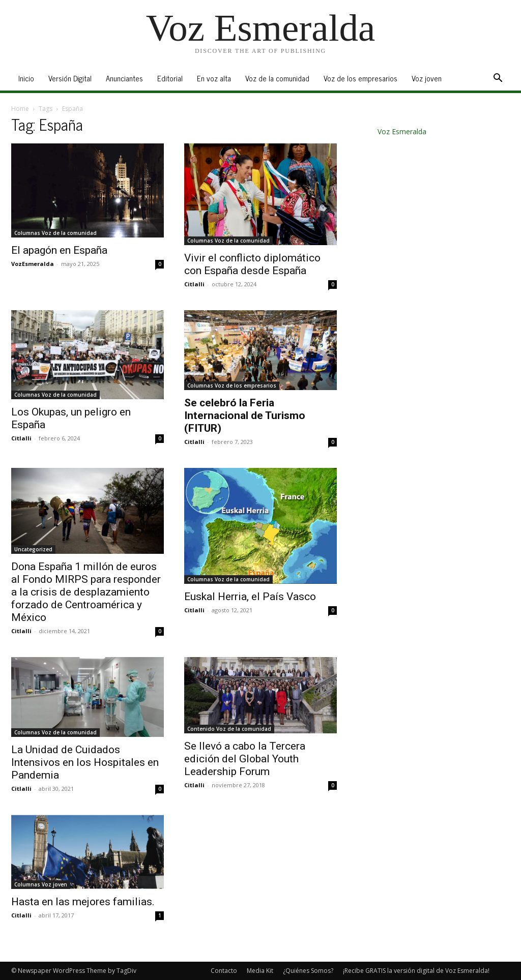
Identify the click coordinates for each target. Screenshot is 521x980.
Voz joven (427, 78)
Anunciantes (124, 78)
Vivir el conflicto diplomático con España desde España (252, 264)
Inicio (26, 78)
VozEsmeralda (33, 264)
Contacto (224, 971)
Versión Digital (70, 78)
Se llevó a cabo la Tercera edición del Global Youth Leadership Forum (245, 759)
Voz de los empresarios (360, 78)
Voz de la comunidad (277, 78)
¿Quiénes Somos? (308, 971)
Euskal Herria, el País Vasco (250, 597)
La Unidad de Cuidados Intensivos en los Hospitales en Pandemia (85, 762)
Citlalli (194, 284)
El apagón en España (59, 250)
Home (20, 109)
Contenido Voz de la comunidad (229, 729)
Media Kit (260, 971)
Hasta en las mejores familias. (83, 902)
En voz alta (214, 78)
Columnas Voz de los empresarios (232, 385)
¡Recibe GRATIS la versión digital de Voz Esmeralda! (416, 971)
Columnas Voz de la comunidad (55, 233)
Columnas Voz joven (41, 884)
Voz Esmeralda (402, 131)
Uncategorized (33, 549)
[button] (498, 79)
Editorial (170, 78)
